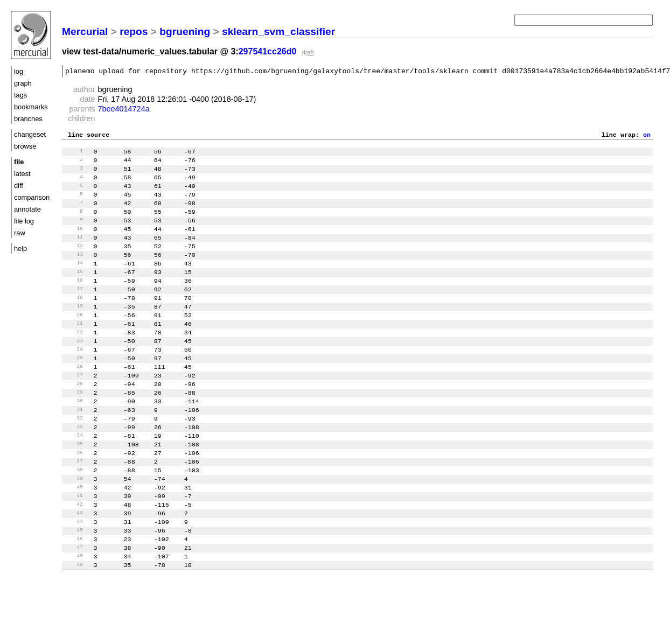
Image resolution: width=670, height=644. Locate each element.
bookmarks (31, 107)
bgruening (185, 31)
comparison (32, 197)
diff (19, 185)
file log (24, 221)
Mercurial (85, 31)
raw (20, 233)
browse (25, 146)
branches (28, 119)
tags (20, 95)
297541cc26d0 (268, 51)
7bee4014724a (124, 110)
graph (23, 83)
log (19, 71)
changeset (30, 134)
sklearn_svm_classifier (278, 31)
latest (22, 174)
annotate (27, 209)
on (647, 137)
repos (134, 31)
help (20, 248)
